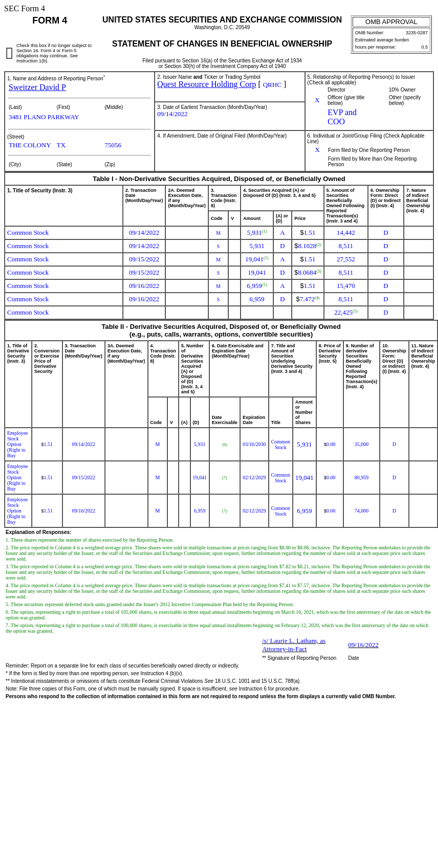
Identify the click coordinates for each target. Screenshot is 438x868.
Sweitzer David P (37, 87)
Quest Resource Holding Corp (206, 84)
